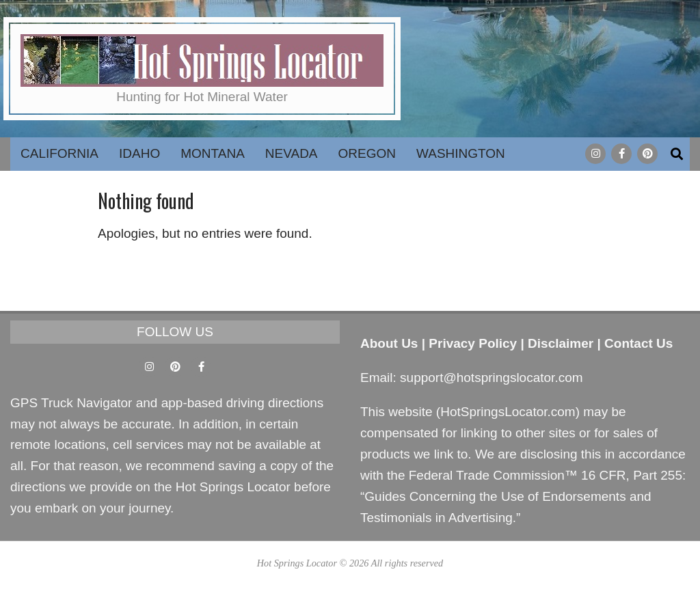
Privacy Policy (473, 343)
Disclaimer (561, 343)
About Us (389, 343)
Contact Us (638, 343)
